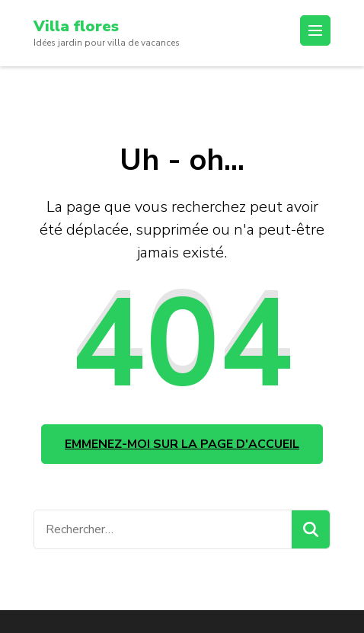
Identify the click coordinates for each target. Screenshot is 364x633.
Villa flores (76, 26)
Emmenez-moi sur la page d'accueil (182, 444)
